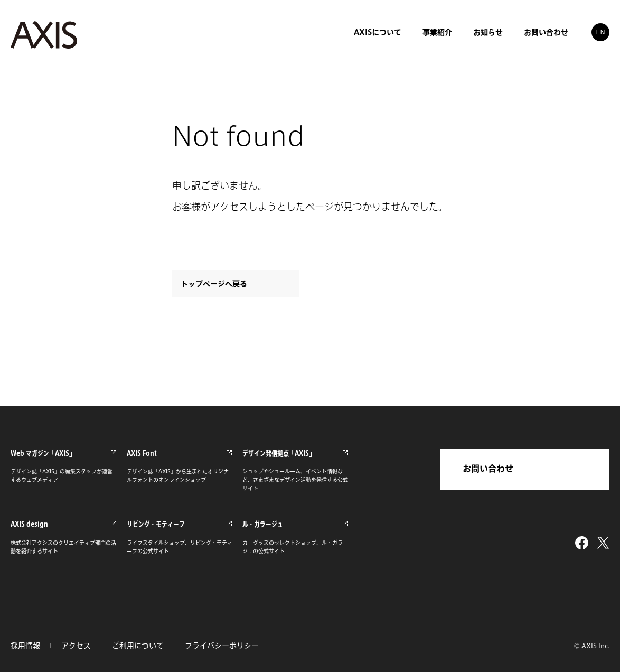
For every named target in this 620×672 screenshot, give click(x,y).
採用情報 (25, 646)
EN (601, 32)
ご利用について (138, 646)
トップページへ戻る (214, 284)
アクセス (76, 646)
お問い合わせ (488, 469)
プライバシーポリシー (222, 646)
